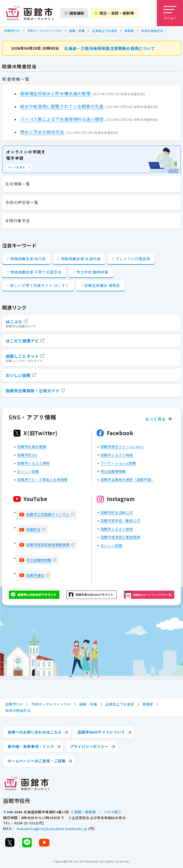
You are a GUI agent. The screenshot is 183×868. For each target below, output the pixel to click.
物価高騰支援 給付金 (28, 259)
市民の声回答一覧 (22, 202)
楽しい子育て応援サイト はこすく (40, 285)
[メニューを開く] (170, 13)
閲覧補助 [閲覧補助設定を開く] (74, 13)
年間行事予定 (18, 221)
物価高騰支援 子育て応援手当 (36, 272)
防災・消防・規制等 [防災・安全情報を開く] (114, 13)
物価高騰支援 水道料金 (81, 259)
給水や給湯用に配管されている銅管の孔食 (62, 106)
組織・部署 (77, 31)
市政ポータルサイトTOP (45, 31)
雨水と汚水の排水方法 (42, 132)
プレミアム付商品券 (133, 259)
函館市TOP (12, 31)
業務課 (129, 31)
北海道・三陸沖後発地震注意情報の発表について (110, 48)
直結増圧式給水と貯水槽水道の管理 (55, 93)
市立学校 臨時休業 (92, 272)
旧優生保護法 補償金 (102, 285)
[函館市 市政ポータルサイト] (30, 13)
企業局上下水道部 (104, 31)
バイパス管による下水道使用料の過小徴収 (62, 119)
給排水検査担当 (152, 31)
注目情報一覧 (18, 184)
